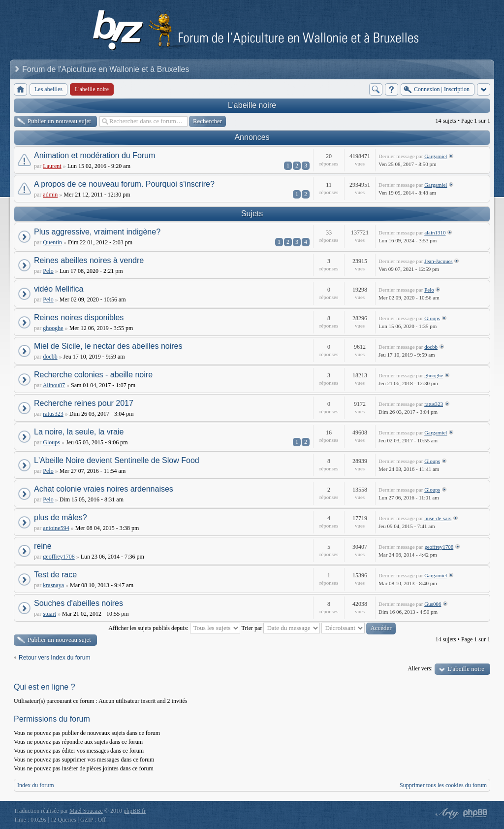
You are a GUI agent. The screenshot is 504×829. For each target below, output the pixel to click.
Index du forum (36, 785)
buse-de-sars (438, 518)
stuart (49, 614)
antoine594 (56, 528)
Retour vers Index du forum (54, 658)
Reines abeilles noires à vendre (89, 260)
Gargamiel (436, 156)
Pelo (48, 271)
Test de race (55, 575)
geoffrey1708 (59, 557)
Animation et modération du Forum (94, 155)
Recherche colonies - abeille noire (93, 375)
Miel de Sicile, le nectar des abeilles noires (108, 346)
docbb (50, 357)
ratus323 (53, 414)
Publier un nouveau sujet (59, 121)
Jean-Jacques (438, 261)
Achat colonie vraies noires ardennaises (104, 489)
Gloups (432, 318)
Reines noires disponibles (79, 317)
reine (43, 546)
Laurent (52, 166)
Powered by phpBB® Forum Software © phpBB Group (475, 813)
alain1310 (435, 232)
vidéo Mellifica (59, 289)
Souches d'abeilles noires (79, 603)
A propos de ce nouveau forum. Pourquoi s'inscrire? (124, 184)
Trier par (281, 628)
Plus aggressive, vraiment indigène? (97, 232)
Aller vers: (420, 668)
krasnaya (53, 585)
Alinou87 (54, 385)
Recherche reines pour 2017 (84, 403)
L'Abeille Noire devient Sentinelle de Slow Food (117, 460)
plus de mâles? (61, 517)
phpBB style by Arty (446, 813)
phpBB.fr (135, 811)
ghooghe (53, 328)
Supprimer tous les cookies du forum (443, 785)
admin (50, 195)
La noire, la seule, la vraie (79, 432)
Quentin (52, 242)
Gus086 (433, 604)
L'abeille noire (252, 105)
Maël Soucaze (86, 811)
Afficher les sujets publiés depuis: (174, 628)
